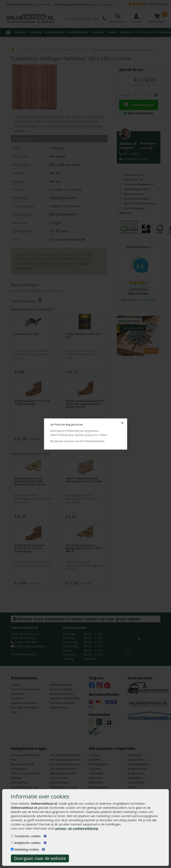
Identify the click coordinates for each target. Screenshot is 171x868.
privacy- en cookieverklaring (77, 828)
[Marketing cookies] (12, 849)
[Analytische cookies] (12, 843)
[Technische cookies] (12, 836)
